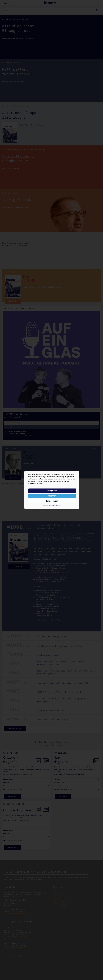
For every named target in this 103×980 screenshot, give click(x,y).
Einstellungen (52, 501)
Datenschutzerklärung (55, 506)
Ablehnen (52, 496)
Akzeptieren (52, 491)
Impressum (46, 506)
